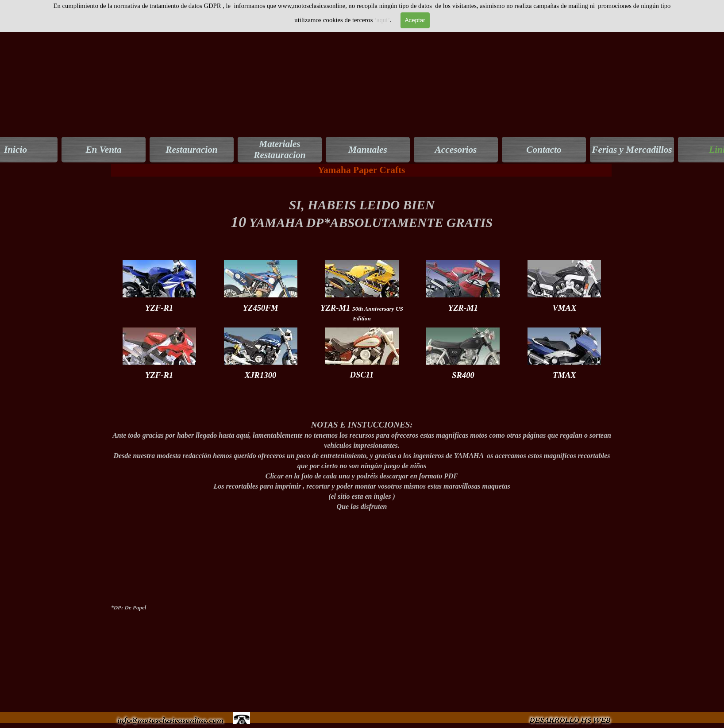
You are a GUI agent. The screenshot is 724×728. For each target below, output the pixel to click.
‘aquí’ (382, 20)
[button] (569, 715)
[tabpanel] (362, 218)
